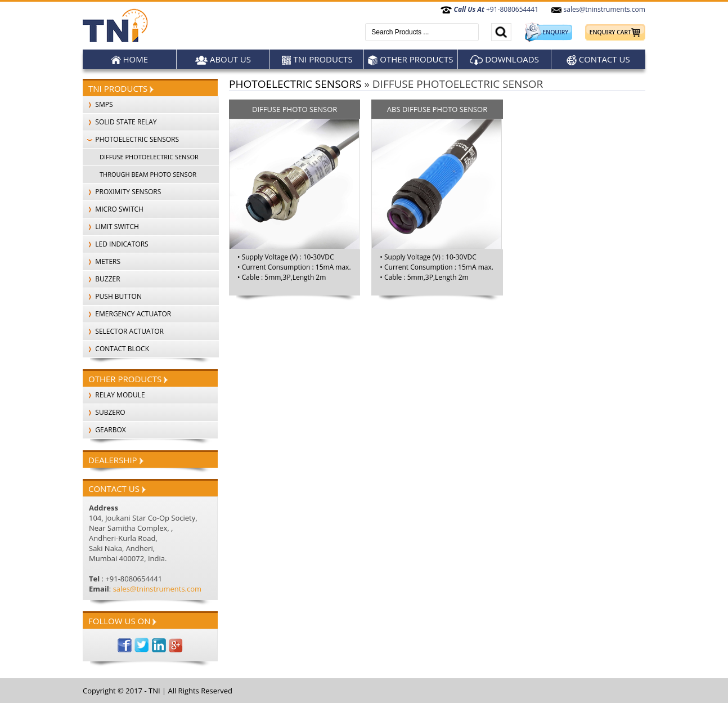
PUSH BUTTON (112, 296)
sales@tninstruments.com (598, 9)
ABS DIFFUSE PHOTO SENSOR (437, 109)
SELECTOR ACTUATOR (123, 331)
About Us (223, 59)
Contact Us (598, 59)
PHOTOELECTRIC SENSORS (131, 139)
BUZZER (102, 279)
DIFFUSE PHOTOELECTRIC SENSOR (149, 157)
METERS (102, 261)
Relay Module (114, 395)
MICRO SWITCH (113, 209)
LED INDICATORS (116, 244)
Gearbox (104, 430)
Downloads (504, 59)
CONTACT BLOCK (116, 349)
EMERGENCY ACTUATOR (127, 314)
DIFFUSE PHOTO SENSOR (295, 109)
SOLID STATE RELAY (120, 122)
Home (129, 59)
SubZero (104, 412)
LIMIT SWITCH (111, 227)
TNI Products (317, 59)
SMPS (98, 104)
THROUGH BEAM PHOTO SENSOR (148, 174)
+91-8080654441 (489, 9)
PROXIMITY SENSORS (122, 192)
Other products (410, 59)
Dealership (116, 460)
